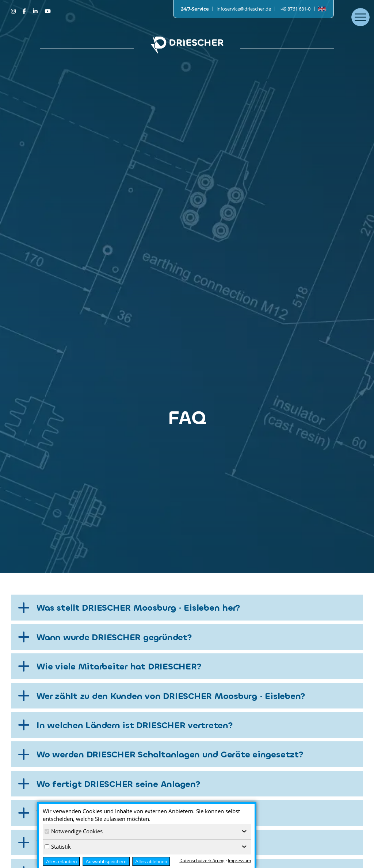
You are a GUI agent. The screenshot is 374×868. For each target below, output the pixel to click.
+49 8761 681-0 (295, 9)
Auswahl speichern (106, 862)
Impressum (239, 861)
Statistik (58, 846)
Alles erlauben (61, 862)
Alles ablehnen (151, 862)
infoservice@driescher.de (244, 9)
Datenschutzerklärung (202, 861)
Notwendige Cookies (74, 831)
